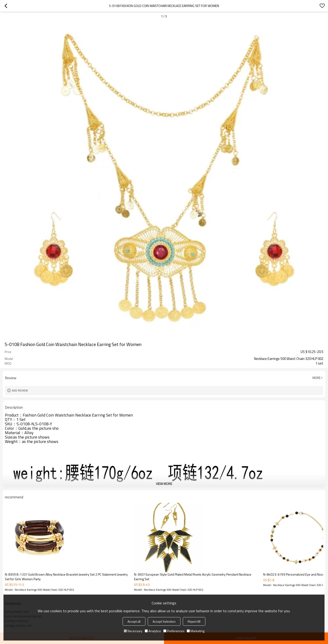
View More (164, 484)
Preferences (174, 631)
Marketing (196, 631)
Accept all (134, 621)
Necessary (133, 631)
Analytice (153, 631)
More (317, 378)
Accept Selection (164, 621)
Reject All (194, 621)
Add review (20, 390)
